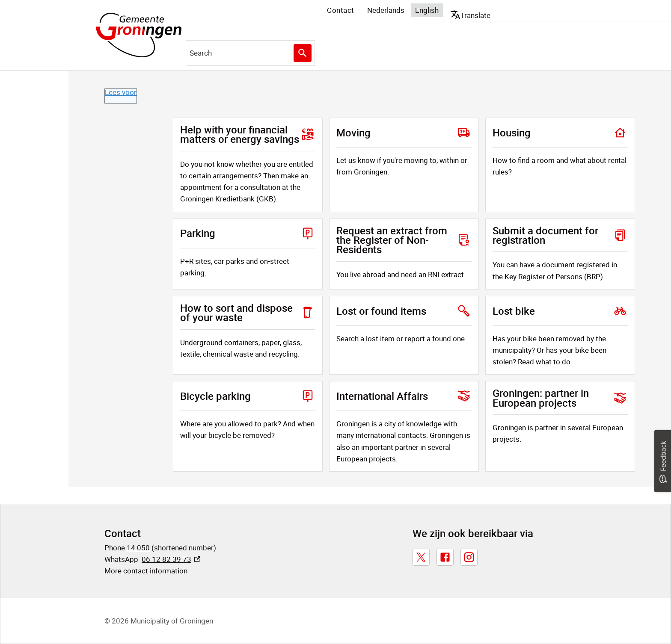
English (427, 10)
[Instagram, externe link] (469, 557)
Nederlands (386, 10)
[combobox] (250, 53)
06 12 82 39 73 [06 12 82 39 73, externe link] (171, 559)
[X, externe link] (421, 557)
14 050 (138, 548)
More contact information (146, 571)
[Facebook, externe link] (445, 557)
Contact (341, 10)
